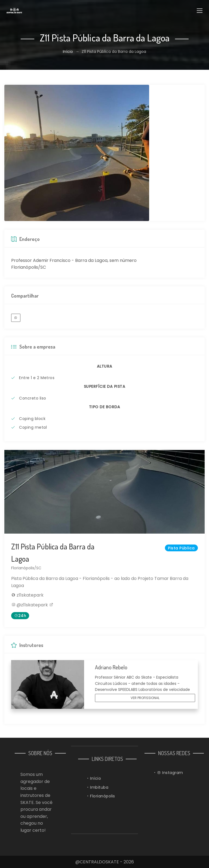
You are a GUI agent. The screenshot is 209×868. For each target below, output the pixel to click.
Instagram (170, 773)
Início (68, 52)
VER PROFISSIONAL (145, 698)
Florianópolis (103, 796)
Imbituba (99, 787)
